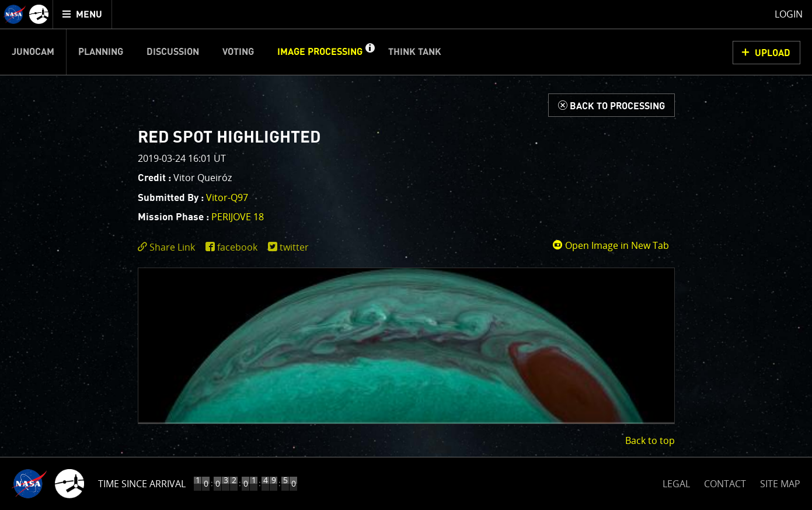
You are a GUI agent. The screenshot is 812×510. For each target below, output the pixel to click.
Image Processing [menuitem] (320, 52)
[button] (370, 52)
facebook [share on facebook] (237, 247)
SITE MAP (780, 484)
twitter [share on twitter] (294, 247)
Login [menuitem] (789, 14)
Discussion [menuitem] (173, 52)
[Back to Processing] (611, 105)
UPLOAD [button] (773, 53)
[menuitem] (83, 14)
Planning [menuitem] (101, 52)
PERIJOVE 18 (238, 217)
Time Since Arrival (142, 484)
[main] (406, 255)
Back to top (650, 440)
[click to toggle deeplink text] (169, 247)
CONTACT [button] (725, 484)
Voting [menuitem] (238, 52)
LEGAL (676, 482)
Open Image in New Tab (611, 245)
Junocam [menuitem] (33, 52)
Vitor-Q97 (227, 197)
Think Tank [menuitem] (415, 52)
